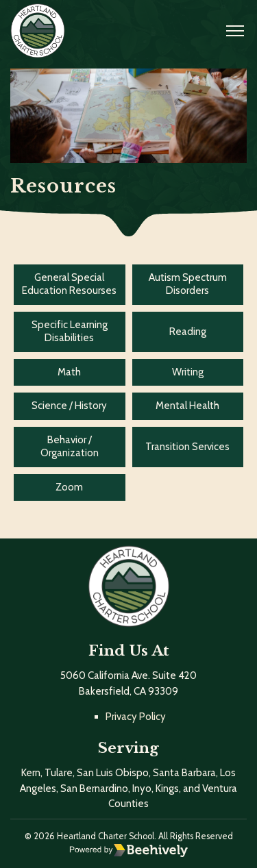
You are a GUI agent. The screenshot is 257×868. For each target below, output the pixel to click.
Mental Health (187, 406)
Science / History (69, 406)
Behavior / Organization (70, 447)
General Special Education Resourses (69, 284)
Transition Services (187, 447)
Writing (188, 372)
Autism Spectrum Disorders (188, 284)
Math (69, 372)
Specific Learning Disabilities (70, 332)
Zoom (69, 487)
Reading (188, 332)
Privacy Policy (136, 717)
